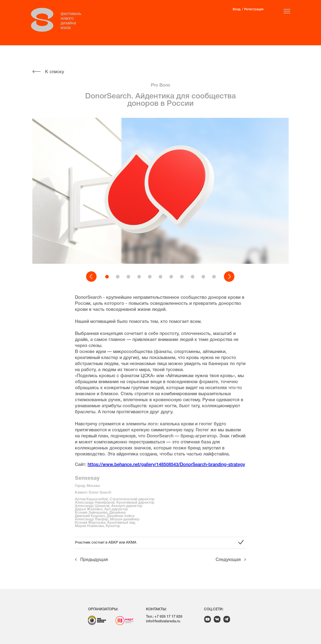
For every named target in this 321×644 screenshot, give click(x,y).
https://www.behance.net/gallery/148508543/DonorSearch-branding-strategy (166, 465)
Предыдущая (94, 560)
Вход (237, 9)
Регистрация (254, 9)
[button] (92, 277)
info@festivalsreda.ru (163, 621)
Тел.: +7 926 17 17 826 (164, 617)
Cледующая (228, 560)
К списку (55, 72)
